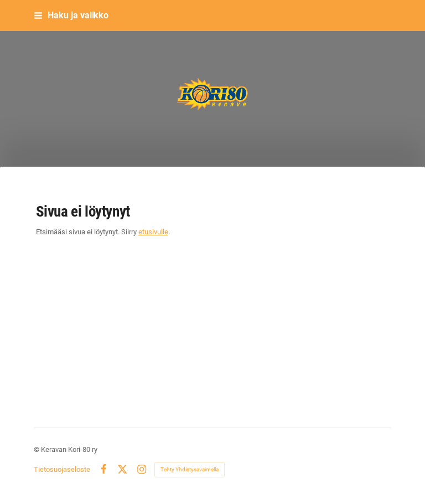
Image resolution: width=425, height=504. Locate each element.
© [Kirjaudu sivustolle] (37, 449)
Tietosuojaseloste (62, 469)
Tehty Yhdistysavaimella (190, 469)
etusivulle (153, 232)
